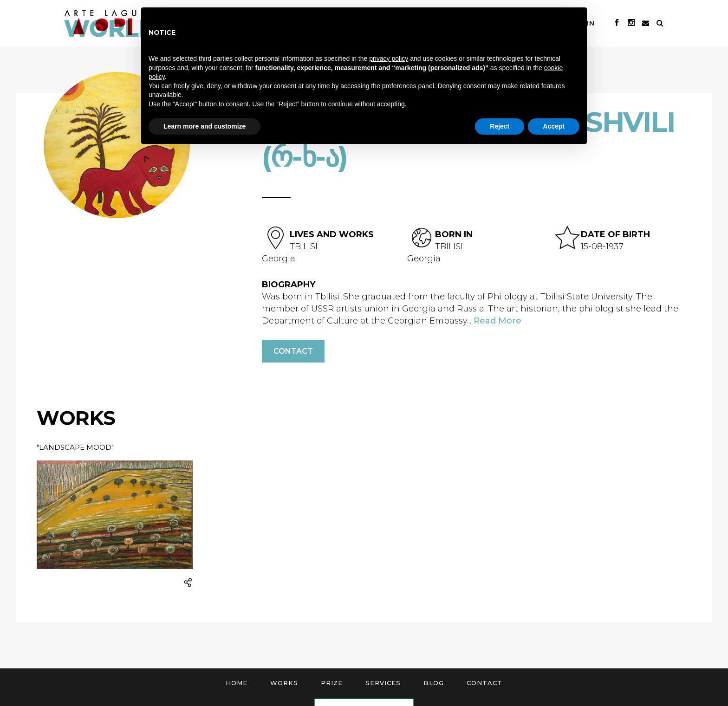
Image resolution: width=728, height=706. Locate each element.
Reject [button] (500, 126)
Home (237, 683)
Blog (434, 683)
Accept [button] (554, 126)
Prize (332, 683)
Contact (293, 351)
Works (284, 683)
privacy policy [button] (389, 58)
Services (383, 683)
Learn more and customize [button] (205, 126)
